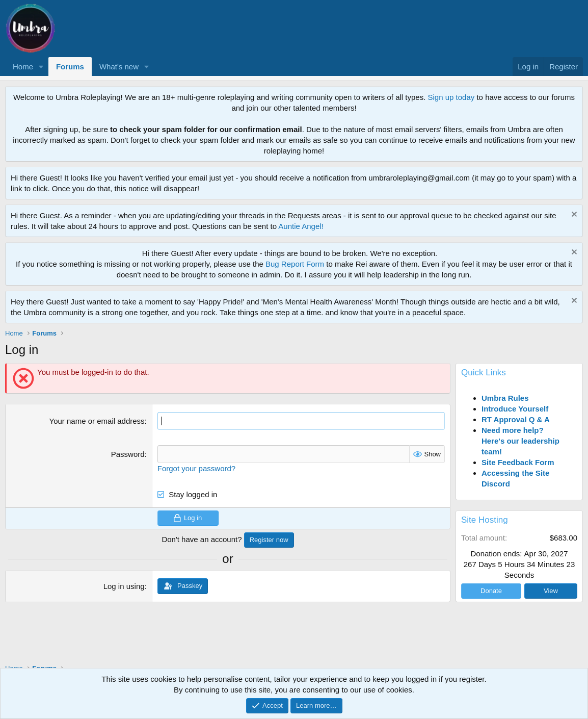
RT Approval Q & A (516, 419)
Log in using (124, 586)
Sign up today (451, 97)
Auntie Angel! (301, 226)
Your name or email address (97, 421)
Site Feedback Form (518, 462)
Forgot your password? (196, 468)
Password (128, 454)
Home (23, 67)
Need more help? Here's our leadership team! (520, 441)
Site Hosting (485, 520)
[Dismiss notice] (573, 215)
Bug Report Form (295, 264)
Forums (70, 67)
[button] (41, 67)
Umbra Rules (505, 398)
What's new (119, 67)
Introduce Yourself (515, 409)
